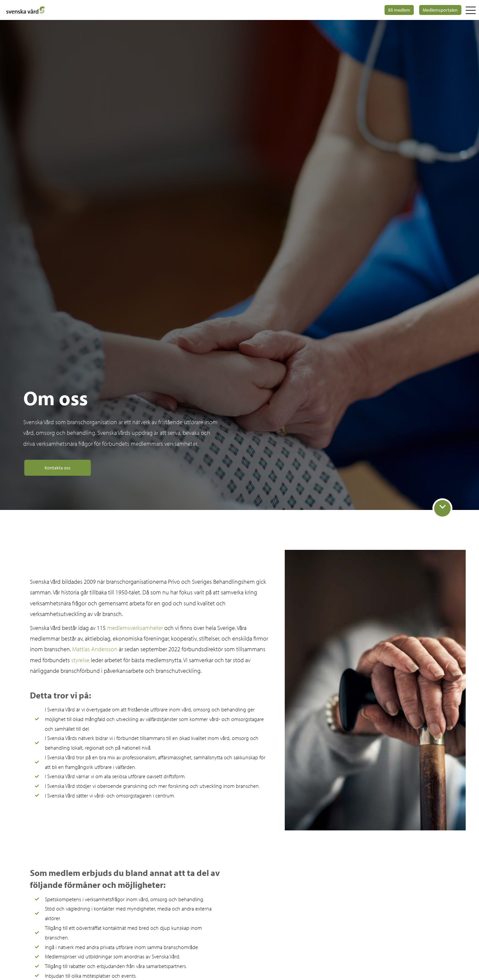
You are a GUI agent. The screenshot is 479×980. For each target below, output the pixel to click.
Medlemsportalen (440, 10)
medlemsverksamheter (135, 628)
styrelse (80, 660)
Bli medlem (399, 10)
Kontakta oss (58, 468)
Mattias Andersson (95, 649)
